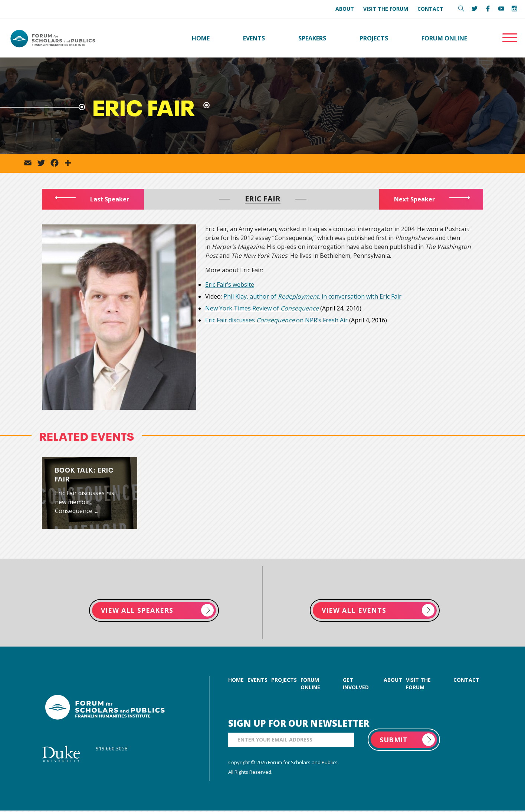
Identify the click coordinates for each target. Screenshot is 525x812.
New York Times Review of (262, 309)
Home (201, 39)
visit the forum (418, 685)
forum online (310, 685)
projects (284, 681)
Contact (430, 9)
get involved (356, 685)
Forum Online (444, 39)
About (345, 9)
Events (254, 39)
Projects (374, 39)
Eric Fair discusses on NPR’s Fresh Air (276, 321)
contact (466, 681)
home (236, 681)
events (257, 681)
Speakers (312, 39)
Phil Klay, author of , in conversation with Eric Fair (312, 297)
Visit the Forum (386, 9)
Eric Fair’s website (230, 285)
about (393, 681)
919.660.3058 (112, 750)
